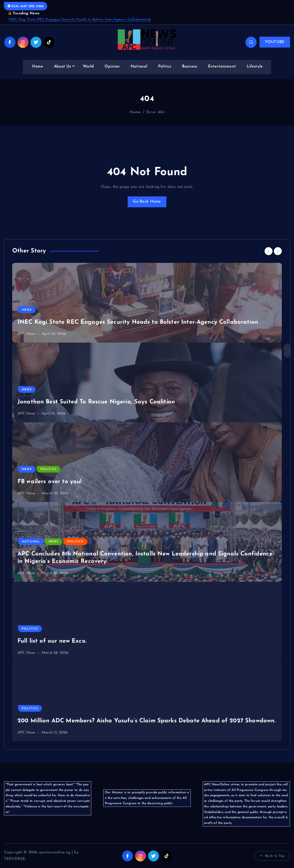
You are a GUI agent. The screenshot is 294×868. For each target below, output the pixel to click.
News (27, 310)
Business (190, 67)
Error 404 (155, 112)
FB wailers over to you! (49, 482)
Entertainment (222, 67)
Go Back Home (147, 202)
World (88, 67)
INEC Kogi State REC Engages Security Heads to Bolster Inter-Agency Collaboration (79, 20)
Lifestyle (255, 67)
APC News (26, 334)
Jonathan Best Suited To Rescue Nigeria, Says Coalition (96, 402)
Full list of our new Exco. (52, 641)
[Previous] (269, 251)
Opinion (112, 67)
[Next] (278, 251)
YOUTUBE (275, 42)
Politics (165, 67)
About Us (62, 67)
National (139, 67)
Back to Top (272, 856)
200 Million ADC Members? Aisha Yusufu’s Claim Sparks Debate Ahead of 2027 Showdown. (146, 721)
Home (38, 67)
